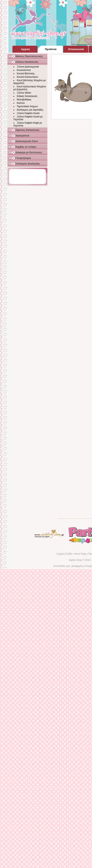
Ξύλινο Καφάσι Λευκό (28, 113)
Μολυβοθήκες (24, 100)
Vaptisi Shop (75, 560)
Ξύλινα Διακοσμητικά (28, 67)
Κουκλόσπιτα (24, 70)
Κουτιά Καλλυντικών (27, 77)
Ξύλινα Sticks (24, 93)
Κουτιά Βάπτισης (26, 74)
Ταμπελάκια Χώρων (27, 106)
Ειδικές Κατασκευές (27, 96)
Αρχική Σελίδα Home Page (72, 554)
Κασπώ (21, 103)
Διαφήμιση (78, 566)
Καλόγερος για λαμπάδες (30, 110)
